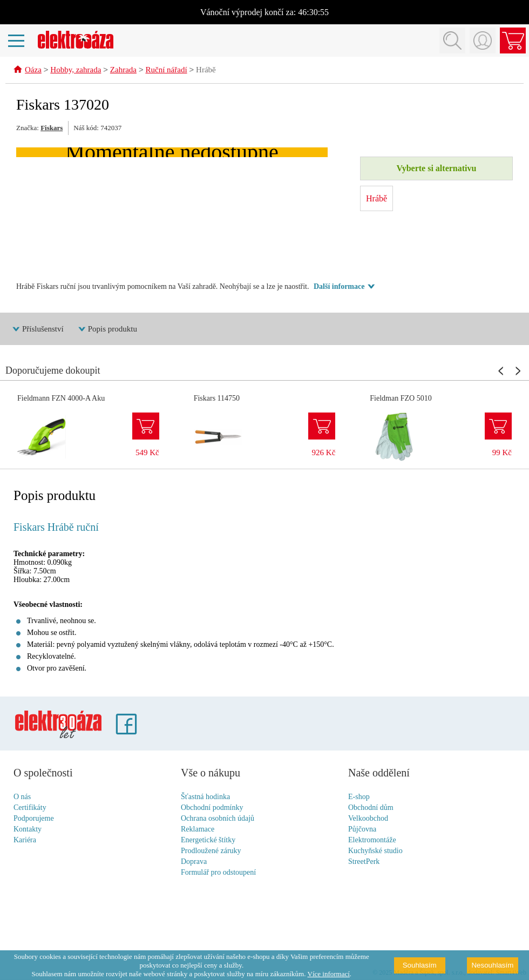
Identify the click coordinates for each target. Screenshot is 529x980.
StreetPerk (364, 862)
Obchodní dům (371, 808)
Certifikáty (30, 808)
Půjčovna (362, 830)
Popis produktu (113, 329)
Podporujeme (34, 819)
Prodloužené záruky (211, 851)
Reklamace (198, 830)
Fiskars (52, 128)
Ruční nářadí (166, 71)
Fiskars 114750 (217, 399)
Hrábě (206, 71)
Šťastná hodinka (205, 797)
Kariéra (25, 840)
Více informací (329, 974)
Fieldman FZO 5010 (401, 399)
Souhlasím (420, 965)
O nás (22, 797)
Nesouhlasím (492, 965)
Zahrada (123, 71)
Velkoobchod (368, 819)
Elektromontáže (372, 840)
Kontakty (28, 830)
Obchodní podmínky (212, 808)
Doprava (194, 862)
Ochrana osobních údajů (218, 819)
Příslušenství (43, 329)
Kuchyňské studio (375, 851)
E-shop (359, 797)
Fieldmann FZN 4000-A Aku (61, 399)
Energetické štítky (208, 840)
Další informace (339, 287)
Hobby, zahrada (76, 71)
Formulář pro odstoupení (218, 873)
